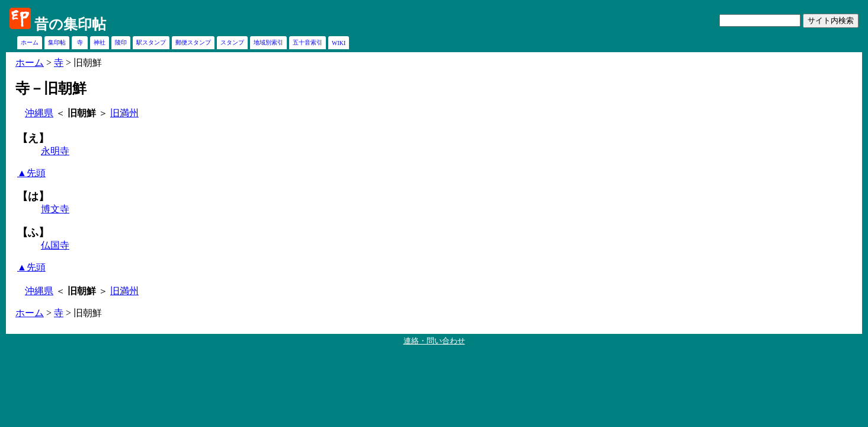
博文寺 (55, 209)
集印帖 (57, 42)
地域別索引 (268, 42)
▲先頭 (31, 173)
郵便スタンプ (193, 42)
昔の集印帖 (70, 24)
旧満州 (124, 113)
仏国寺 (55, 245)
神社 (100, 42)
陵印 (121, 42)
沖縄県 (39, 113)
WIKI (339, 43)
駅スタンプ (151, 42)
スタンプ (232, 42)
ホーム (30, 42)
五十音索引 (308, 42)
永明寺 (55, 151)
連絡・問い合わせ (434, 341)
